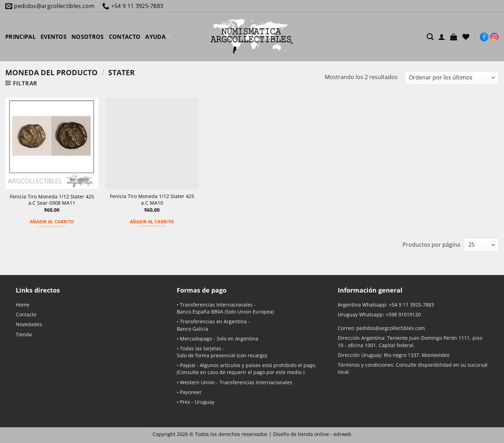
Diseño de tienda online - (312, 434)
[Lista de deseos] (466, 37)
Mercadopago (196, 339)
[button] (454, 37)
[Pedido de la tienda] (452, 78)
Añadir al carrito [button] (52, 222)
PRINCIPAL (20, 37)
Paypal (188, 365)
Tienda (24, 334)
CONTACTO (125, 37)
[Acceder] (442, 37)
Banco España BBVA (200, 312)
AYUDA (158, 37)
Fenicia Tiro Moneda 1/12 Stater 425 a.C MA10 (152, 200)
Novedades (29, 324)
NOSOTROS (88, 37)
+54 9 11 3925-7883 (411, 305)
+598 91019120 (403, 314)
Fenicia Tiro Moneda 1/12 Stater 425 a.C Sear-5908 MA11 (52, 200)
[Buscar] (430, 37)
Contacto (26, 314)
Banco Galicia (192, 329)
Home (23, 305)
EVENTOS (54, 37)
